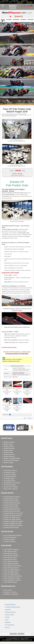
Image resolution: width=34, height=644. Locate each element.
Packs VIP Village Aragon (11, 572)
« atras (25, 418)
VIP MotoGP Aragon (9, 473)
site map (8, 627)
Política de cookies (10, 615)
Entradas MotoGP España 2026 (21, 2)
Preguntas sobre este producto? (17, 176)
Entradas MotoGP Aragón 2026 (11, 115)
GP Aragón (9, 20)
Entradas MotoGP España (11, 528)
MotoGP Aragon (8, 444)
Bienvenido (2, 2)
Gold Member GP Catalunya (12, 483)
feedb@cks (8, 622)
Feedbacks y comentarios (11, 594)
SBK (15, 2)
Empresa (8, 617)
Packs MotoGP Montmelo (11, 562)
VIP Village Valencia (9, 481)
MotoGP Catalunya (9, 442)
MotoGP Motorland (9, 456)
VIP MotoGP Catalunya (10, 470)
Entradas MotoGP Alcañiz (11, 505)
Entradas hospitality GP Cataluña (13, 521)
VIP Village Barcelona (10, 477)
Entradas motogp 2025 (11, 605)
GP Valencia (23, 20)
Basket (18, 16)
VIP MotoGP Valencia (10, 475)
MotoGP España (8, 463)
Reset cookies (21, 634)
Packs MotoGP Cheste (10, 560)
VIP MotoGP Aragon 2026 (23, 115)
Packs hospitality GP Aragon (12, 578)
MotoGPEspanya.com (29, 638)
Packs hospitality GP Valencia (12, 580)
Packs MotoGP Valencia (11, 553)
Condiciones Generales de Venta (13, 607)
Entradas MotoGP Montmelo (12, 509)
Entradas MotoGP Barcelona (12, 503)
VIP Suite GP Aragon (10, 485)
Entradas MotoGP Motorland (12, 511)
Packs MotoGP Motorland (11, 564)
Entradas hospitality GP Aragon (13, 523)
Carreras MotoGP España (11, 461)
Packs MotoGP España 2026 (30, 2)
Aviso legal (8, 610)
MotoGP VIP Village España (12, 459)
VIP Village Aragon (9, 479)
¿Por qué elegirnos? (10, 625)
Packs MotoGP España (10, 582)
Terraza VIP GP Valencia (11, 487)
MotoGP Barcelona (9, 448)
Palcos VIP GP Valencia (11, 489)
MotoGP (11, 2)
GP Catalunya (16, 20)
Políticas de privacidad (11, 612)
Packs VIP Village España (11, 568)
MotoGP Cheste (8, 452)
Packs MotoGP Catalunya (11, 549)
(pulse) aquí (15, 377)
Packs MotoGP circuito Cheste (12, 566)
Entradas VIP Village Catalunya (13, 515)
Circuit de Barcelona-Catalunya (13, 535)
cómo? (7, 620)
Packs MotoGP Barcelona (11, 556)
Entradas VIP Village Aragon (12, 517)
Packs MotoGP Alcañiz (10, 558)
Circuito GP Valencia (10, 542)
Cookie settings (13, 634)
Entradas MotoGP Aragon (11, 499)
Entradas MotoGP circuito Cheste (13, 513)
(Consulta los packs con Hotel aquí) (17, 354)
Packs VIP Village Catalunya (12, 570)
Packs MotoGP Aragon (10, 551)
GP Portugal (30, 20)
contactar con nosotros (10, 592)
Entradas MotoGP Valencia (11, 501)
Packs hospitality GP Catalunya (13, 576)
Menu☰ (3, 6)
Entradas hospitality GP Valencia (13, 525)
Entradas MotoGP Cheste (11, 507)
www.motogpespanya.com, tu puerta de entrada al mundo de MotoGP (17, 640)
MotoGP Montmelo (9, 454)
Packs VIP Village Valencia (11, 574)
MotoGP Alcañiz (8, 450)
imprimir (30, 418)
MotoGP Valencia (9, 446)
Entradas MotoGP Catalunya (12, 497)
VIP (7, 2)
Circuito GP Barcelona (10, 537)
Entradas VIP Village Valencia (12, 519)
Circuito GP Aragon (9, 539)
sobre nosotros (8, 590)
